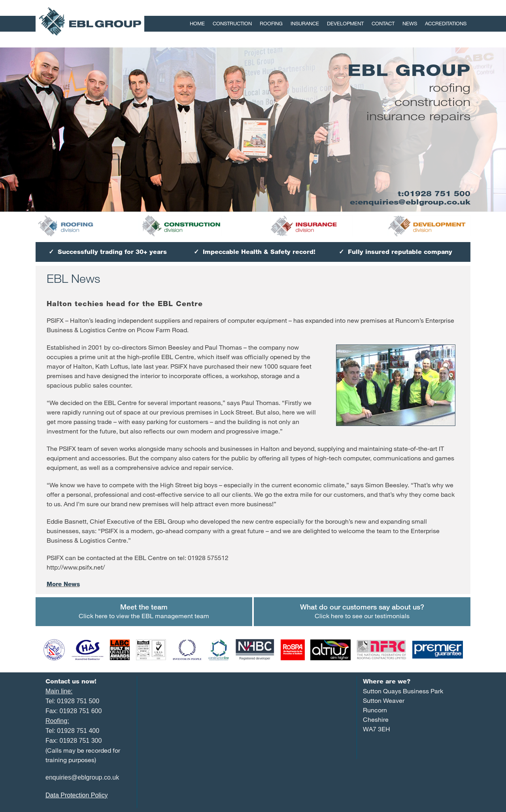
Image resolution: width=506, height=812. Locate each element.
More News (63, 584)
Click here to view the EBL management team (144, 611)
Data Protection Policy (76, 795)
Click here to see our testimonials (362, 611)
